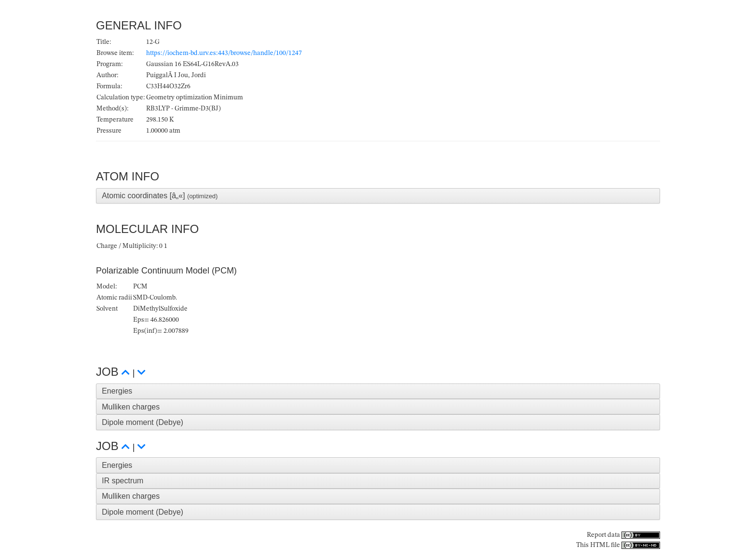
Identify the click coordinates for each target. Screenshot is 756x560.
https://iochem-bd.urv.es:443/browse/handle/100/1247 (224, 53)
